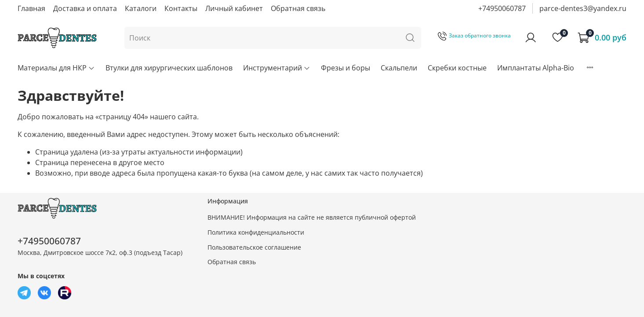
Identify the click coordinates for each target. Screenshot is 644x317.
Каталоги (141, 8)
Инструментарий (277, 68)
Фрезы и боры (346, 68)
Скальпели (399, 68)
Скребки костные (457, 68)
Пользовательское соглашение (254, 247)
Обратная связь (298, 8)
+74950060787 (502, 8)
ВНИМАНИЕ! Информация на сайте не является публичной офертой (312, 217)
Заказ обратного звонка (474, 35)
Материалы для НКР (56, 68)
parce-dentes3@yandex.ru (583, 8)
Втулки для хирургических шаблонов (169, 68)
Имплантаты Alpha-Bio (536, 68)
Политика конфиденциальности (256, 232)
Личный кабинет (234, 8)
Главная (31, 8)
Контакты (181, 8)
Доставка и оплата (85, 8)
